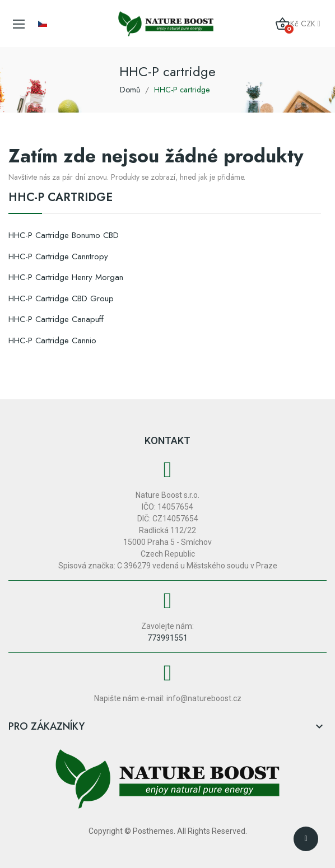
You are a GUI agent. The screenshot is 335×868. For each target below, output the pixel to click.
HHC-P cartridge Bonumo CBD (64, 235)
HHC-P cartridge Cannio (52, 340)
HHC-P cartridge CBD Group (61, 298)
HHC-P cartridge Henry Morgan (66, 277)
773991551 (167, 638)
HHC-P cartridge (61, 199)
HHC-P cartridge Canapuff (56, 319)
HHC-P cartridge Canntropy (58, 256)
